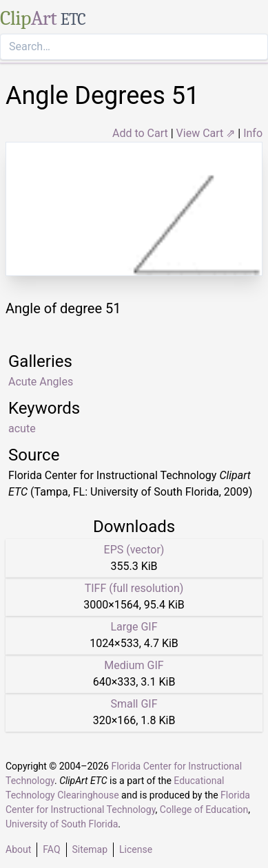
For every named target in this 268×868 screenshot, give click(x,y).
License (136, 849)
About (18, 849)
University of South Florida (62, 824)
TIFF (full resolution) (134, 588)
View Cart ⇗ (206, 133)
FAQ (51, 849)
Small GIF (134, 704)
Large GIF (134, 627)
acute (22, 428)
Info (253, 133)
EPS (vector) (134, 550)
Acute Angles (41, 382)
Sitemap (90, 849)
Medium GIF (134, 665)
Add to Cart (140, 133)
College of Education (204, 809)
